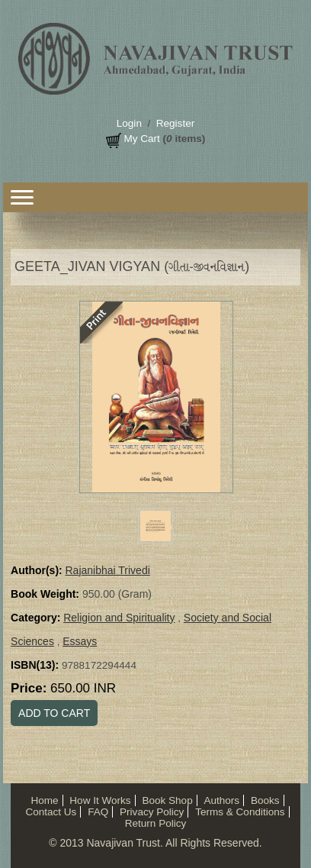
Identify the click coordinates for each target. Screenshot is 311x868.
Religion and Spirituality (119, 618)
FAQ (98, 812)
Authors (221, 800)
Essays (80, 641)
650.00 (83, 688)
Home (44, 800)
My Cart (141, 139)
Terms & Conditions (240, 812)
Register (175, 123)
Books (265, 800)
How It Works (100, 800)
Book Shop (167, 800)
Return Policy (156, 823)
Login (129, 123)
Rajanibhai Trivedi (108, 570)
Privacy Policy (152, 812)
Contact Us (51, 812)
